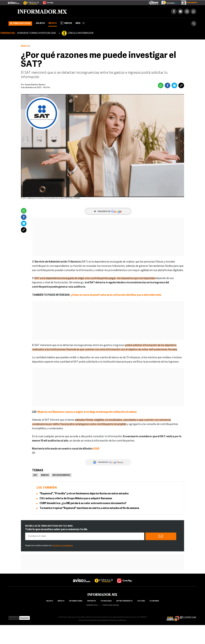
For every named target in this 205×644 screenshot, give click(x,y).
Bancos (45, 475)
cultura (141, 601)
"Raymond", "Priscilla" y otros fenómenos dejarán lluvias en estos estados (84, 494)
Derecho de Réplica (101, 620)
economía (154, 601)
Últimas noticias (20, 23)
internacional (76, 601)
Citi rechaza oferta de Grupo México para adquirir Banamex (76, 499)
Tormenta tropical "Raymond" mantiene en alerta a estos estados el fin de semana (89, 508)
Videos (66, 23)
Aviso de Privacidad (86, 620)
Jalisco (40, 23)
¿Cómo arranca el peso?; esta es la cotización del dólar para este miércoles (116, 295)
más (80, 23)
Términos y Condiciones (63, 546)
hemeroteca (92, 605)
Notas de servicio (61, 475)
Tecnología (106, 601)
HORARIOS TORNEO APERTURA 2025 (36, 33)
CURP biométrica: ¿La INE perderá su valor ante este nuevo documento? (83, 503)
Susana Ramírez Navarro (35, 85)
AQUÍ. (96, 449)
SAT (35, 475)
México (53, 23)
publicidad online (111, 605)
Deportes (92, 601)
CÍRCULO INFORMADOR (81, 33)
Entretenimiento (124, 601)
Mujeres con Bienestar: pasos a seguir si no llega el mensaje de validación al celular (87, 412)
